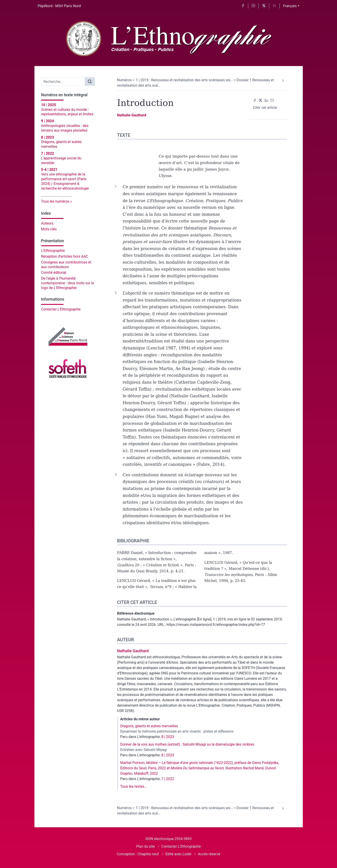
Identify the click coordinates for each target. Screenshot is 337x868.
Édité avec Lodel (178, 854)
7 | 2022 (168, 779)
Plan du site (145, 846)
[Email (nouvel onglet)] (272, 100)
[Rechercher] (90, 81)
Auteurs (47, 223)
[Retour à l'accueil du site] (168, 39)
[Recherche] (63, 81)
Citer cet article (265, 108)
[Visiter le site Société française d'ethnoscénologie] (68, 368)
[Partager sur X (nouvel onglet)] (261, 100)
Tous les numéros (55, 201)
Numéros (124, 80)
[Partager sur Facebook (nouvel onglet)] (255, 100)
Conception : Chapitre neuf (138, 854)
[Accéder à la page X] (264, 6)
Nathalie (132, 115)
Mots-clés (49, 229)
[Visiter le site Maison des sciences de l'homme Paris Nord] (68, 336)
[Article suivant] (283, 81)
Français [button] (290, 6)
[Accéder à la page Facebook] (243, 6)
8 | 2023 (168, 737)
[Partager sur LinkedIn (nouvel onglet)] (266, 100)
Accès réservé (209, 854)
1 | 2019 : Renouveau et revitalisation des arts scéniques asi (184, 80)
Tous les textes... (134, 786)
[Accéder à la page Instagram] (253, 6)
